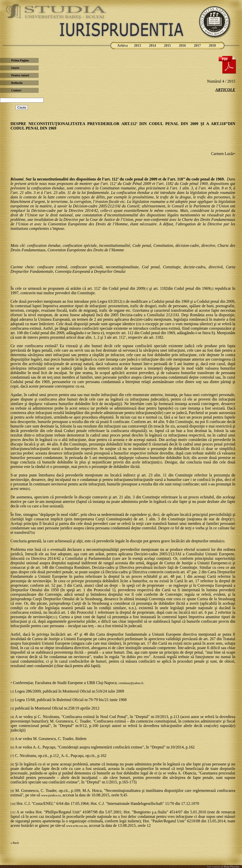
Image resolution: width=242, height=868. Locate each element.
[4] (87, 409)
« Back (15, 843)
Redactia (17, 83)
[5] (160, 462)
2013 (137, 46)
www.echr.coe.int (77, 826)
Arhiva (122, 46)
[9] (223, 541)
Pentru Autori (20, 75)
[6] (28, 489)
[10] (229, 563)
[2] (212, 289)
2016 (182, 46)
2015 (167, 46)
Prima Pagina (20, 60)
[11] (54, 617)
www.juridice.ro (51, 795)
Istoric (15, 68)
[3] (123, 302)
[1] (146, 289)
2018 (212, 46)
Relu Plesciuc (231, 867)
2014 (152, 46)
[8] (33, 533)
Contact (16, 90)
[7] (233, 519)
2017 (197, 46)
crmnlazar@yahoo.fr (131, 683)
